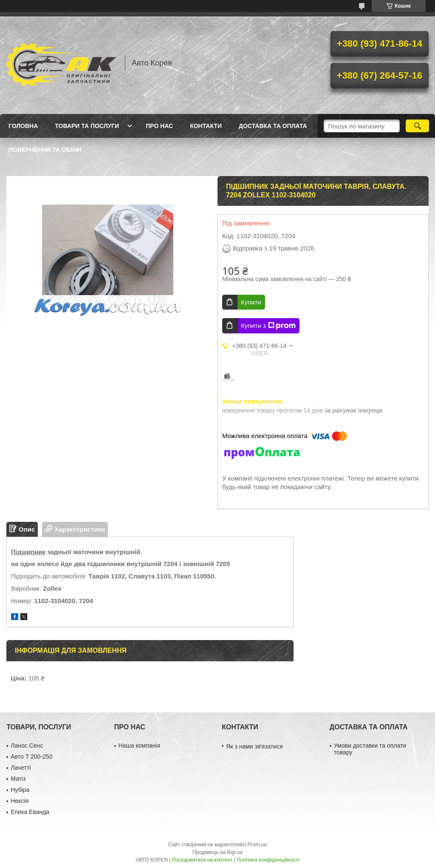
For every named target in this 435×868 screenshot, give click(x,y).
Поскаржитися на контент (202, 860)
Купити (251, 302)
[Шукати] (417, 126)
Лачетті (21, 768)
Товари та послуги (87, 126)
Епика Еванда (30, 812)
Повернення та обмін (45, 150)
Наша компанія (139, 746)
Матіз (18, 779)
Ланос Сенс (27, 746)
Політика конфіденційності (268, 860)
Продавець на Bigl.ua (217, 852)
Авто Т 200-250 (31, 757)
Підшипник (28, 552)
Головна (23, 126)
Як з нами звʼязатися (254, 746)
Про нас (159, 126)
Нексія (20, 801)
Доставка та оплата (273, 126)
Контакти (206, 126)
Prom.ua (257, 845)
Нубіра (20, 790)
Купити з (268, 326)
